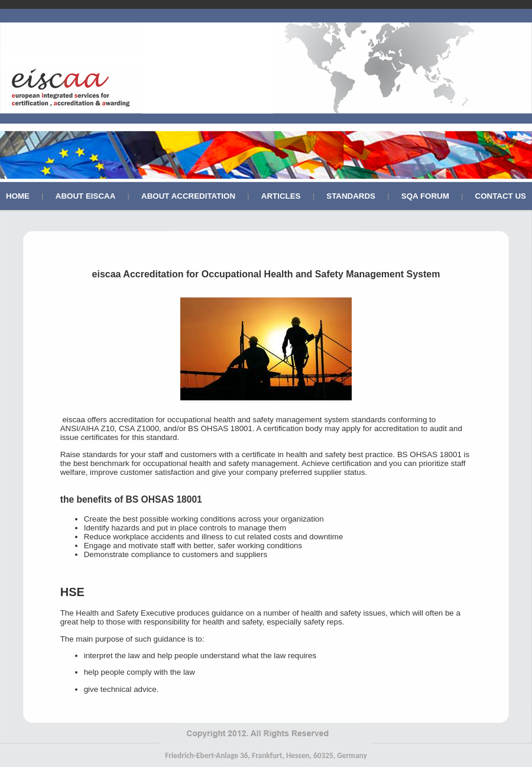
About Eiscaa (85, 196)
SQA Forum (425, 196)
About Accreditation (188, 196)
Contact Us (501, 196)
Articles (281, 196)
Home (18, 196)
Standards (351, 196)
